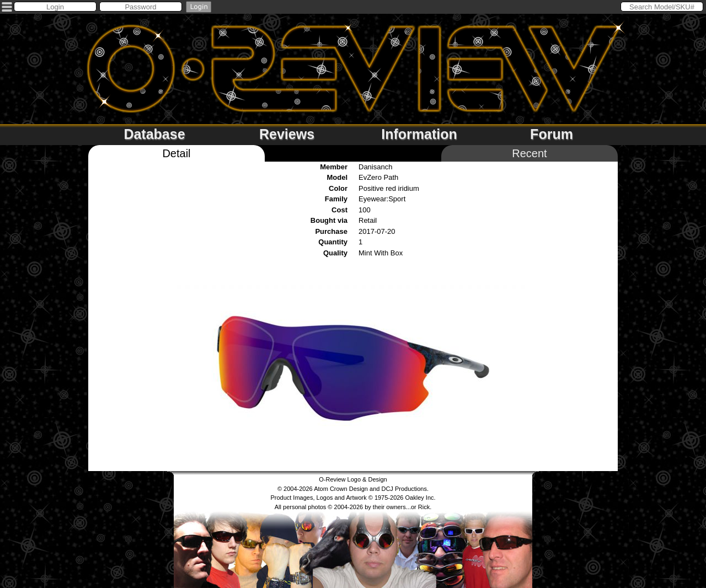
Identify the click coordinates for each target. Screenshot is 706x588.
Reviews (287, 134)
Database (154, 134)
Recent (529, 153)
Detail (176, 153)
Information (419, 134)
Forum (552, 134)
